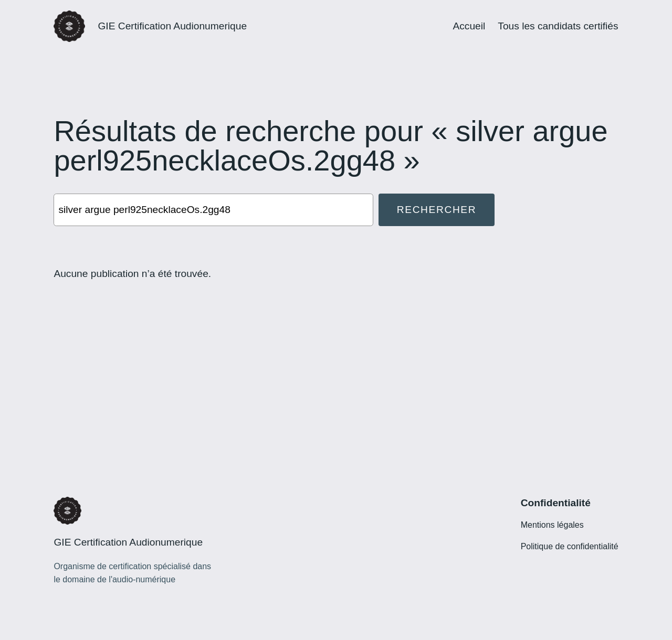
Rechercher (437, 210)
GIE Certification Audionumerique (172, 26)
